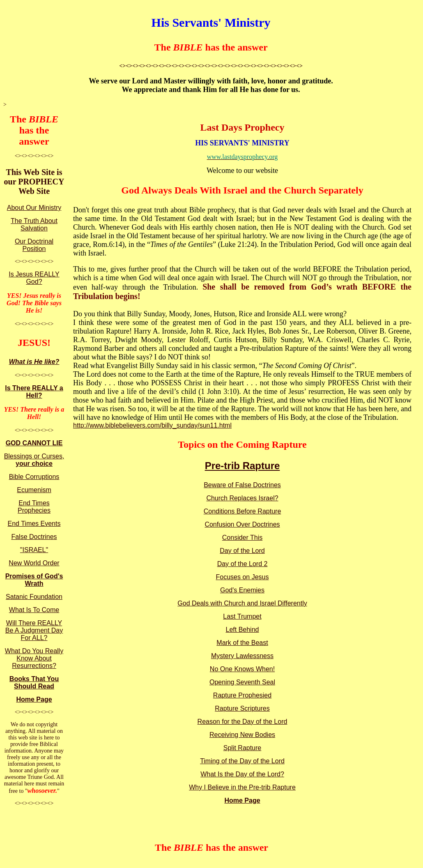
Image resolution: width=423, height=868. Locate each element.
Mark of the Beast (242, 643)
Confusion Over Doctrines (242, 524)
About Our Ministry (34, 208)
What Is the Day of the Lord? (242, 774)
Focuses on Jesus (243, 577)
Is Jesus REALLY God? (34, 278)
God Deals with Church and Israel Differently (242, 603)
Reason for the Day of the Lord (243, 722)
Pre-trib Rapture (243, 466)
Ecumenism (34, 490)
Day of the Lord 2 (243, 564)
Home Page (34, 699)
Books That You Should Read (34, 683)
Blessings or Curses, (34, 460)
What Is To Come (34, 610)
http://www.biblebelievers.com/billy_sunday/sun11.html (152, 425)
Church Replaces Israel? (242, 498)
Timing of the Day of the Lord (242, 761)
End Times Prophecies (34, 507)
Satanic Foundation (34, 597)
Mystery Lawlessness (242, 656)
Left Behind (243, 630)
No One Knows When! (242, 669)
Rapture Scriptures (242, 708)
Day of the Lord (242, 551)
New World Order (34, 563)
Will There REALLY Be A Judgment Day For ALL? (34, 630)
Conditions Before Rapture (243, 511)
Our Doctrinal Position (34, 245)
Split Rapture (243, 748)
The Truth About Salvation (34, 224)
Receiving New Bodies (242, 735)
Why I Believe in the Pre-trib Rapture (242, 787)
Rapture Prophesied (242, 695)
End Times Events (34, 524)
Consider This (242, 538)
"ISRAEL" (34, 550)
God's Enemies (242, 590)
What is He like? (34, 362)
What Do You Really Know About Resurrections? (34, 658)
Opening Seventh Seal (242, 682)
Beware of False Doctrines (242, 485)
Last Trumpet (242, 616)
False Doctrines (34, 537)
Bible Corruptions (34, 477)
